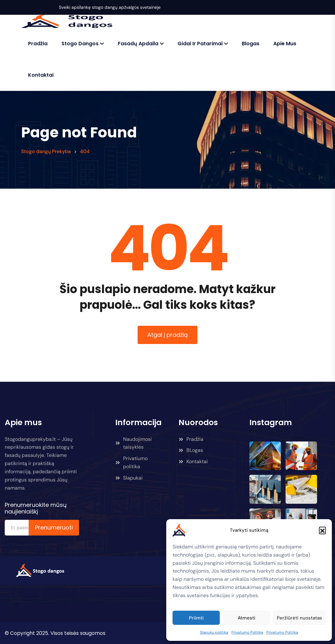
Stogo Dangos (80, 44)
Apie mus (285, 44)
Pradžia (38, 44)
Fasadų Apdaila (138, 44)
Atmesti (247, 618)
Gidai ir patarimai (200, 44)
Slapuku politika (214, 632)
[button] (322, 530)
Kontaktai (41, 75)
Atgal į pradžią (167, 335)
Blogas (251, 44)
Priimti (196, 618)
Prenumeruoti (54, 527)
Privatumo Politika (247, 632)
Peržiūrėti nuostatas (299, 618)
